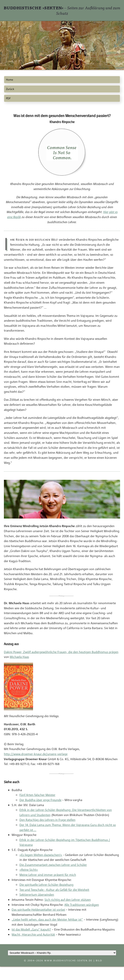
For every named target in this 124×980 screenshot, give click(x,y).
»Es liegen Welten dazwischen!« (41, 855)
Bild (99, 960)
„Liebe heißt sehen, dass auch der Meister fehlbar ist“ (47, 920)
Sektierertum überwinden (37, 895)
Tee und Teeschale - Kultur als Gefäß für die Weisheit (54, 890)
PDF (8, 98)
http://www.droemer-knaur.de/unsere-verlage (36, 754)
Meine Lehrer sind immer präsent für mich (48, 875)
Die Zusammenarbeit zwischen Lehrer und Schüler (53, 865)
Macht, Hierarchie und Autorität (33, 935)
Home (10, 80)
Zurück (10, 89)
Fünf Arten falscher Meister (37, 795)
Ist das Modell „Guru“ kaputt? (31, 929)
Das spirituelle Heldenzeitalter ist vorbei (38, 910)
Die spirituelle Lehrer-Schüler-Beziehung (46, 885)
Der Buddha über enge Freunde (40, 800)
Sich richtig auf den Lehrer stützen (68, 900)
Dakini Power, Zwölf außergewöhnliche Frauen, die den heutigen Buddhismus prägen (61, 652)
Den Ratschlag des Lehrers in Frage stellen (47, 820)
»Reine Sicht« (29, 870)
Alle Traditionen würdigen (82, 905)
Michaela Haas (19, 657)
